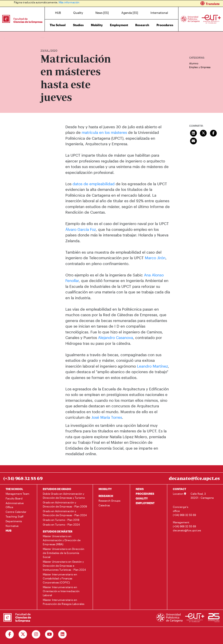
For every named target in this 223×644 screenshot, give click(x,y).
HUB (58, 13)
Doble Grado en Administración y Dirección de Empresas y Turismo (64, 496)
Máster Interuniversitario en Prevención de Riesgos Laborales (64, 602)
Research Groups (109, 501)
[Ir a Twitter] (23, 634)
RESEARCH (106, 496)
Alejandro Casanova (116, 337)
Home (44, 37)
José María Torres (107, 417)
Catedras (104, 505)
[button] (169, 3)
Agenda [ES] (130, 13)
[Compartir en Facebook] (213, 133)
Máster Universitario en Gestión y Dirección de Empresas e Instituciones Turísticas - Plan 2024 (64, 566)
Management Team (17, 494)
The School (58, 25)
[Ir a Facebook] (10, 634)
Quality (78, 13)
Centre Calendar (16, 512)
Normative (12, 526)
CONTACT (179, 489)
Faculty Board (14, 498)
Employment (119, 25)
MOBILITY (105, 489)
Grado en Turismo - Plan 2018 (61, 520)
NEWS (140, 489)
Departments (14, 521)
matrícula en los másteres (104, 132)
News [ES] (102, 13)
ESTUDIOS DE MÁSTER (58, 531)
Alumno (194, 63)
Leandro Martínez (152, 366)
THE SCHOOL (14, 489)
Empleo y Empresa (200, 67)
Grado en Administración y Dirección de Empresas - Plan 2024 (65, 513)
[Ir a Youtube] (49, 634)
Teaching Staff (15, 516)
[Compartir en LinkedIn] (193, 133)
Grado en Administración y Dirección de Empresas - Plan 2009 (65, 504)
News (53, 37)
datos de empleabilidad (94, 184)
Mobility (97, 25)
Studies (78, 25)
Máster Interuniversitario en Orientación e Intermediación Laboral (61, 591)
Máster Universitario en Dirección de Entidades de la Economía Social (63, 553)
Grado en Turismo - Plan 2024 (61, 524)
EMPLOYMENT (145, 503)
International (159, 13)
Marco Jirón (155, 258)
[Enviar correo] (193, 141)
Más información (69, 2)
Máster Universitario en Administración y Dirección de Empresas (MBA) (62, 540)
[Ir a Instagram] (36, 634)
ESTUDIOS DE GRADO (57, 489)
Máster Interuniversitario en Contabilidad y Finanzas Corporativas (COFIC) (60, 578)
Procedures (165, 25)
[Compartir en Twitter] (204, 133)
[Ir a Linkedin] (63, 634)
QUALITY (142, 498)
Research (142, 25)
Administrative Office (15, 505)
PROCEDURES (145, 494)
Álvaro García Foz (81, 229)
